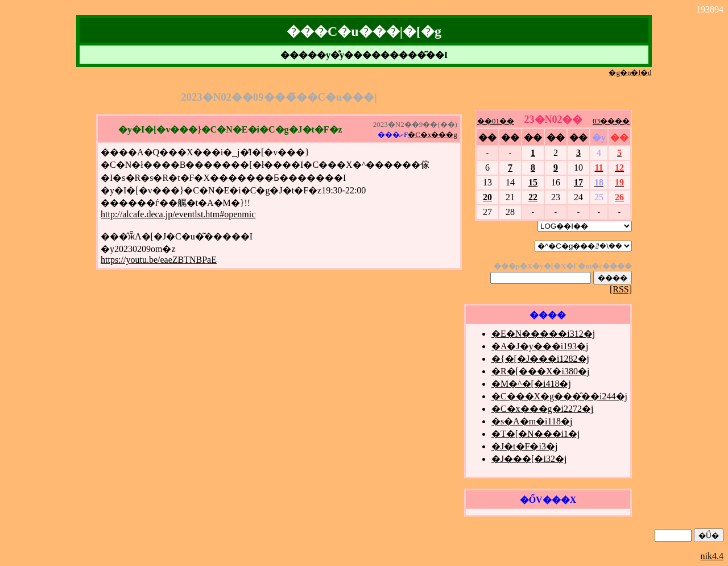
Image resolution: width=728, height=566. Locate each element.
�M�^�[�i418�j (531, 384)
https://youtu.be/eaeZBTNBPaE (159, 260)
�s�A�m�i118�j (532, 421)
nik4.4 (712, 556)
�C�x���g (433, 135)
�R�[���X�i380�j (540, 371)
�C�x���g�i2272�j (543, 409)
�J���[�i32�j (529, 459)
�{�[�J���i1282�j (540, 359)
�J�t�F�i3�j (524, 446)
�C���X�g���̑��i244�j (559, 396)
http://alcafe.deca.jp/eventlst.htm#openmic (178, 214)
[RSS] (621, 289)
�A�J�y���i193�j (540, 346)
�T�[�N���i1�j (536, 434)
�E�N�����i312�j (543, 334)
